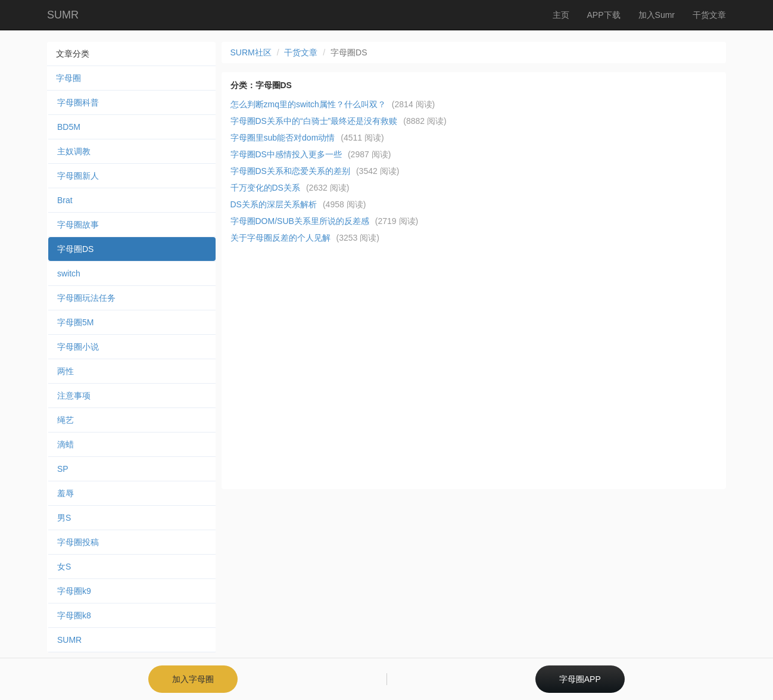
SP (63, 469)
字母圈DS (75, 249)
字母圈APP (580, 679)
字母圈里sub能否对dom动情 (283, 138)
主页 (561, 15)
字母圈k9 (74, 591)
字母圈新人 (78, 176)
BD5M (69, 127)
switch (69, 273)
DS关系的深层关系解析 (274, 204)
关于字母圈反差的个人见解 (280, 238)
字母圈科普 (78, 102)
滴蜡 (66, 444)
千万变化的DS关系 (265, 188)
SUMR (63, 15)
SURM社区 (251, 52)
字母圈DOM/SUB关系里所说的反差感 (300, 221)
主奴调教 (74, 151)
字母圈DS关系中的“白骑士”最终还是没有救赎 (314, 121)
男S (64, 518)
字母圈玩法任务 (86, 298)
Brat (65, 200)
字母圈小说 (78, 347)
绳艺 (66, 420)
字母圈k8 (74, 615)
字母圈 (68, 78)
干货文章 (709, 15)
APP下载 (604, 15)
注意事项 (74, 396)
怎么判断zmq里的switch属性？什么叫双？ (308, 104)
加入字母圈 (193, 679)
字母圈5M (75, 322)
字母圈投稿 (78, 542)
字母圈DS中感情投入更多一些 (286, 154)
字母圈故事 (78, 225)
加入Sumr (657, 15)
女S (64, 567)
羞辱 (66, 493)
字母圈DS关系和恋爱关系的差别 (290, 171)
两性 (66, 371)
